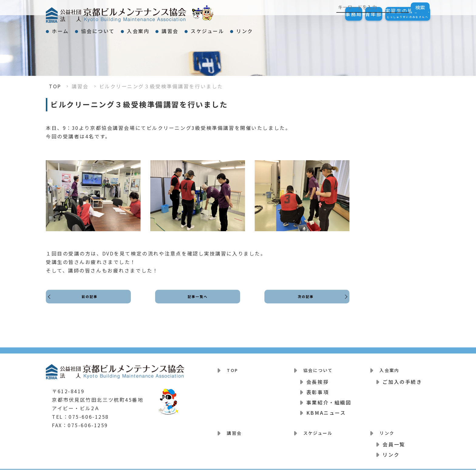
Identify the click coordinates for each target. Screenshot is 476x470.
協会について (114, 29)
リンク (305, 29)
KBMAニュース (326, 409)
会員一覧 (394, 437)
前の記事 (91, 302)
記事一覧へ (198, 302)
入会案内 (165, 29)
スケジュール (257, 29)
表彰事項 (318, 388)
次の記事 (304, 302)
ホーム (66, 29)
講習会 (208, 29)
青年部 (355, 14)
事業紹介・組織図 (329, 398)
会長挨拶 (318, 378)
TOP (55, 86)
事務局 (323, 14)
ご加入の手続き (402, 378)
